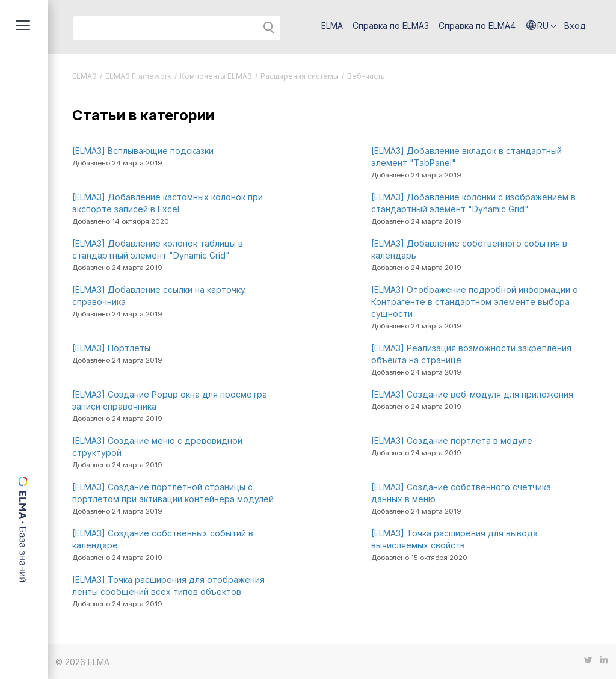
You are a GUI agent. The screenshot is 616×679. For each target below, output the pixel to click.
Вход (575, 26)
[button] (541, 26)
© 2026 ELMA (82, 662)
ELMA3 (85, 76)
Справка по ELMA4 (477, 26)
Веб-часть (366, 76)
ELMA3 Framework (138, 76)
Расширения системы (300, 76)
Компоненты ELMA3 (216, 76)
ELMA (332, 26)
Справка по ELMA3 (391, 26)
